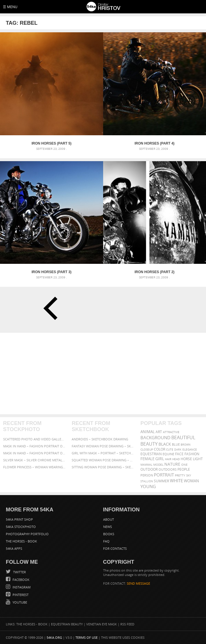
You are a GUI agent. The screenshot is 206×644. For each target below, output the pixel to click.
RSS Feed (127, 624)
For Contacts (115, 548)
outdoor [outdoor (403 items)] (149, 469)
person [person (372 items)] (147, 475)
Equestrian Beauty (67, 624)
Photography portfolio (27, 534)
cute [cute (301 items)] (170, 450)
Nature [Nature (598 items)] (172, 464)
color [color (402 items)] (160, 449)
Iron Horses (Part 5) (51, 143)
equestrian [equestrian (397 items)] (151, 454)
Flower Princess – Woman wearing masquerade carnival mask (34, 467)
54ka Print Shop (19, 519)
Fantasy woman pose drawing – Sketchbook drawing (103, 446)
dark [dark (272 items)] (178, 450)
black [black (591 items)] (165, 444)
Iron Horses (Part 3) (51, 272)
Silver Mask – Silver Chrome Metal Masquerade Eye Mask (34, 460)
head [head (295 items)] (176, 459)
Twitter (19, 572)
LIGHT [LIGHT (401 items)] (198, 459)
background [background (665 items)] (155, 438)
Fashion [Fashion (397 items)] (192, 454)
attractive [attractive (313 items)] (171, 432)
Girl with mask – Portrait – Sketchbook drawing (103, 453)
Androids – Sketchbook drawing (100, 439)
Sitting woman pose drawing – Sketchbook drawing (103, 467)
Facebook (21, 580)
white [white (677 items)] (176, 481)
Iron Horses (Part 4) (155, 143)
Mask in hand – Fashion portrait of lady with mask (34, 453)
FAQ (106, 541)
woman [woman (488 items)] (191, 481)
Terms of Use (87, 637)
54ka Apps (14, 548)
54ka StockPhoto (21, 527)
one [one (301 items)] (184, 465)
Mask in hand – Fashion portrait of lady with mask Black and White (34, 446)
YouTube (19, 602)
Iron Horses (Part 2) (155, 272)
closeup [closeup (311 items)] (147, 449)
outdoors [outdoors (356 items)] (168, 469)
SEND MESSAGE (138, 583)
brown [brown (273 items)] (186, 445)
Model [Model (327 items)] (158, 465)
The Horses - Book (21, 541)
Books (109, 534)
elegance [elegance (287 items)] (190, 450)
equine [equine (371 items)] (168, 454)
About (109, 519)
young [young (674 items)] (148, 486)
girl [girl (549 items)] (160, 459)
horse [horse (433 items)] (186, 459)
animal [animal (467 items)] (148, 432)
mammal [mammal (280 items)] (146, 465)
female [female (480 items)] (147, 459)
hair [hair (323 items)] (168, 459)
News (108, 527)
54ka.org (54, 637)
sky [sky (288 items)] (189, 475)
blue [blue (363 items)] (176, 444)
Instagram (21, 587)
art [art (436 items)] (159, 432)
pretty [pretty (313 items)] (180, 475)
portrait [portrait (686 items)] (164, 475)
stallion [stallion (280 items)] (147, 481)
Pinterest (20, 595)
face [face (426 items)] (179, 454)
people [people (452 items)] (184, 469)
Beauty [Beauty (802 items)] (149, 444)
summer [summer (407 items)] (161, 481)
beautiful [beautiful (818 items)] (183, 437)
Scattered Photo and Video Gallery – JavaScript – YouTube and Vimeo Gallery (34, 439)
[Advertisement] (103, 373)
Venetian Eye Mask (102, 624)
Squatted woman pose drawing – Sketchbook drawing (103, 460)
